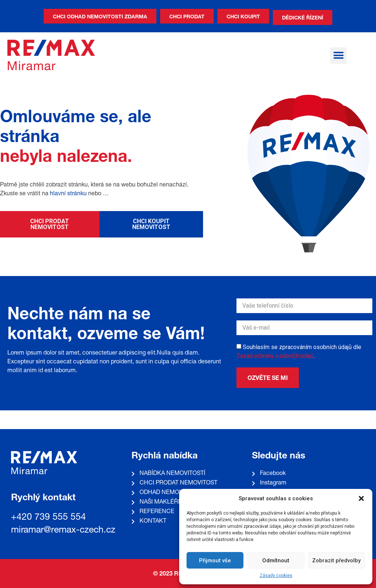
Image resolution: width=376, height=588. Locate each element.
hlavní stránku (68, 194)
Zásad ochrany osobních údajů (275, 356)
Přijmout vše (215, 560)
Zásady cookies (276, 576)
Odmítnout (276, 560)
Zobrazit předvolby (336, 560)
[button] (361, 498)
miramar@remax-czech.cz (63, 531)
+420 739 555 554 (48, 518)
